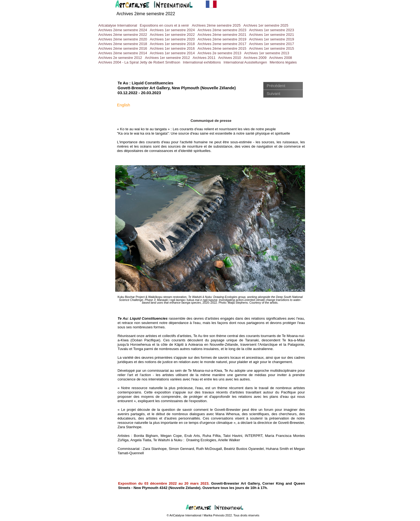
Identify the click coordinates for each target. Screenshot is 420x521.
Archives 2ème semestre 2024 (123, 30)
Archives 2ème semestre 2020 (123, 39)
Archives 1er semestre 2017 (272, 44)
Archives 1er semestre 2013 (267, 53)
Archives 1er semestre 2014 (172, 53)
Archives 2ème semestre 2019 (222, 39)
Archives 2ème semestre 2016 (123, 48)
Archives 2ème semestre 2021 (222, 35)
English (124, 105)
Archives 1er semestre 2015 (272, 48)
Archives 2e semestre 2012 (120, 58)
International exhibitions (202, 62)
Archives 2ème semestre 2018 (123, 44)
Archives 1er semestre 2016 (172, 48)
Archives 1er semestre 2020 (172, 39)
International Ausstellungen (245, 62)
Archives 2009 (255, 58)
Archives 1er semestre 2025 (266, 25)
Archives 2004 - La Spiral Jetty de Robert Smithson (139, 62)
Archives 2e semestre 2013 (220, 53)
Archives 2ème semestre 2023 (222, 30)
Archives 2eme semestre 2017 (222, 44)
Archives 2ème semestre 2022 (146, 14)
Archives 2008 (281, 58)
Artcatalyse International (118, 25)
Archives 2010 (230, 58)
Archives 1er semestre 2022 (172, 35)
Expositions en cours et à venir (165, 25)
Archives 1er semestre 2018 (172, 44)
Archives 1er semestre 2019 (272, 39)
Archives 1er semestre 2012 (168, 58)
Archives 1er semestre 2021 (272, 35)
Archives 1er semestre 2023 (272, 30)
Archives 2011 (204, 58)
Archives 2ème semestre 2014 (123, 53)
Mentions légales (283, 62)
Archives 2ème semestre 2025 (216, 25)
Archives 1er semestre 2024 (172, 30)
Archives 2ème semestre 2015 (222, 48)
